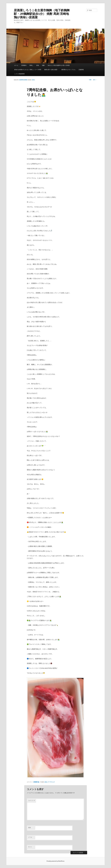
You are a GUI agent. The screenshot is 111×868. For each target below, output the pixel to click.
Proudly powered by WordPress (55, 861)
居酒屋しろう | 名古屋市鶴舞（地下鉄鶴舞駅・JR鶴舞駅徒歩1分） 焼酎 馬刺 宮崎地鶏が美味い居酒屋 (42, 14)
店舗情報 (81, 70)
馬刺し (31, 65)
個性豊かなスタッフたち (68, 70)
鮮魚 (38, 65)
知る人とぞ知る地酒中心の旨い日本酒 (59, 65)
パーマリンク (51, 782)
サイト (30, 847)
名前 (29, 828)
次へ (95, 80)
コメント (32, 800)
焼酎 (43, 65)
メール (30, 837)
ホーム (16, 65)
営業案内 (24, 65)
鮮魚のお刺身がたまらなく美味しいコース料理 (28, 70)
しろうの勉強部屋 (19, 74)
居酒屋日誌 (36, 782)
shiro (33, 80)
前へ (90, 80)
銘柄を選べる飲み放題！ (51, 70)
